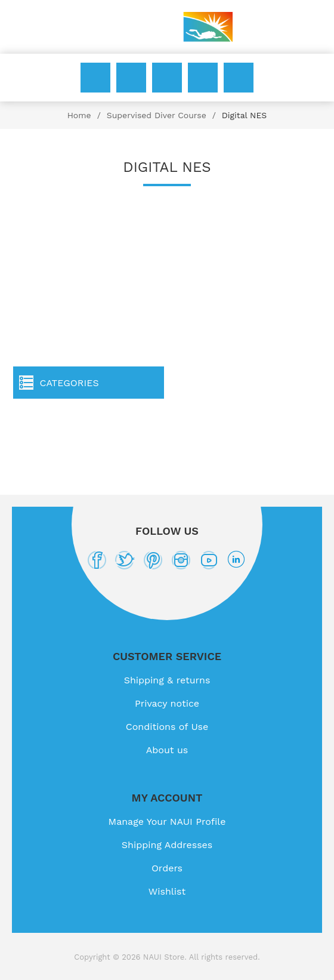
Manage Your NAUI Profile (167, 822)
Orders (167, 868)
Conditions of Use (167, 727)
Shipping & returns (167, 680)
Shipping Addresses (167, 845)
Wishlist (203, 78)
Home (79, 115)
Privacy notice (167, 703)
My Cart (239, 78)
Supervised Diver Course (157, 115)
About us (167, 750)
